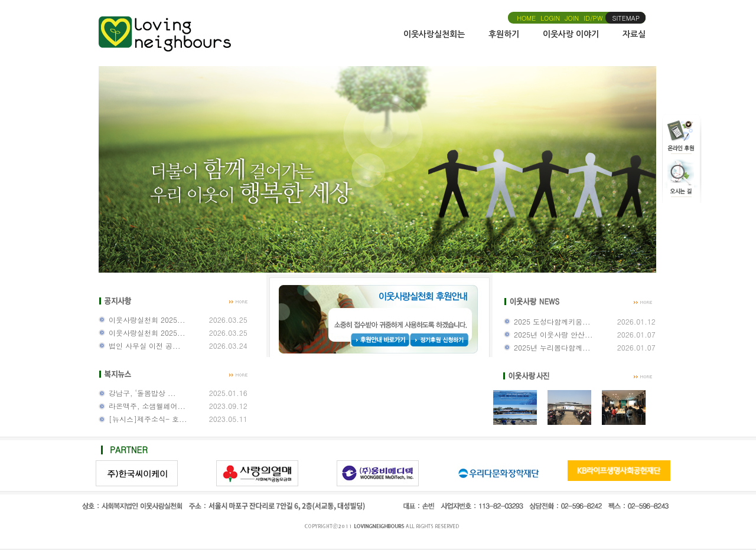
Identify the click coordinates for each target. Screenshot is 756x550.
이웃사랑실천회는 (434, 34)
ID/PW (593, 18)
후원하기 (504, 34)
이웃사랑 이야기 (571, 34)
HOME (526, 18)
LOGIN (550, 18)
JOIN (572, 18)
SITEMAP (626, 18)
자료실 (634, 34)
